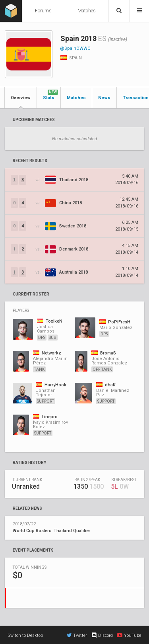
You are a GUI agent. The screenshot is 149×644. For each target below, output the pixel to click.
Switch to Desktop (25, 635)
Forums (43, 11)
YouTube (129, 635)
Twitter (77, 635)
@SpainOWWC (75, 48)
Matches (87, 11)
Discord (102, 635)
